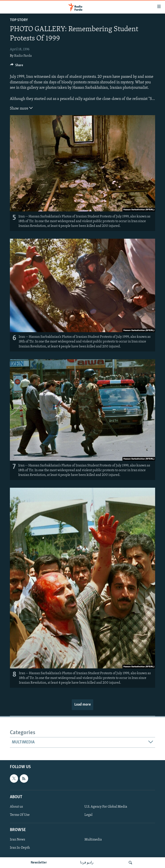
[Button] (17, 66)
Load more (82, 705)
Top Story (19, 20)
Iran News (18, 840)
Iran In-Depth (20, 848)
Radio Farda (23, 56)
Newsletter (39, 863)
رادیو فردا (87, 863)
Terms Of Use (20, 815)
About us (16, 807)
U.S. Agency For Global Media (106, 807)
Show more (21, 108)
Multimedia (93, 840)
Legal (88, 815)
